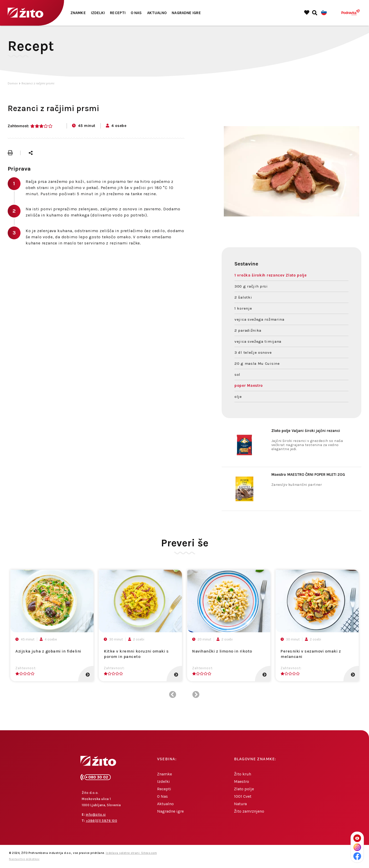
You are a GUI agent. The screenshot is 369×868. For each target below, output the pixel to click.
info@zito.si (96, 815)
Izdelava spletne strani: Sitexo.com (131, 853)
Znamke (78, 13)
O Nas (136, 13)
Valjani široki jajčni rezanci (306, 431)
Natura (240, 804)
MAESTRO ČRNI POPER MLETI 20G (308, 475)
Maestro (242, 781)
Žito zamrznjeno (249, 811)
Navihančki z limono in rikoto (222, 651)
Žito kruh (243, 774)
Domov (13, 83)
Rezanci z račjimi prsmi (38, 83)
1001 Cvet (243, 796)
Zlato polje (244, 789)
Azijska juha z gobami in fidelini (48, 651)
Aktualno (157, 13)
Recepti (118, 13)
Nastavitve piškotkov (24, 859)
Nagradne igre (186, 13)
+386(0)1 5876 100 (102, 821)
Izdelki (98, 13)
